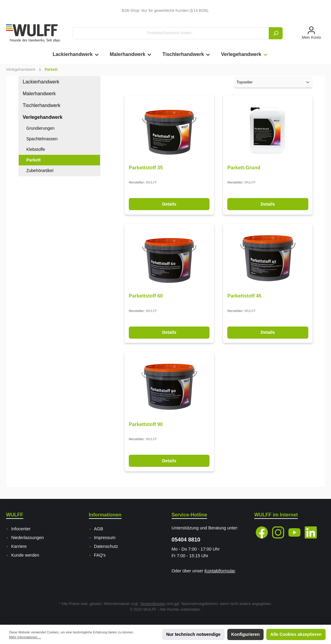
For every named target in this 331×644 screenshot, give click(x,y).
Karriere (19, 546)
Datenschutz (106, 546)
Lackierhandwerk (41, 82)
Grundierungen (40, 128)
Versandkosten (153, 604)
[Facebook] (262, 532)
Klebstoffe (36, 149)
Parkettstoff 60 (146, 296)
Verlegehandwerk (43, 117)
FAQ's (100, 555)
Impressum (105, 538)
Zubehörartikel (40, 171)
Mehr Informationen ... (25, 637)
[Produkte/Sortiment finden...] (171, 33)
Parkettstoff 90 (146, 424)
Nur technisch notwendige (193, 634)
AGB (99, 529)
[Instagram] (278, 532)
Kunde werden (25, 555)
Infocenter (21, 529)
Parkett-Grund (244, 168)
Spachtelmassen (42, 139)
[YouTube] (294, 532)
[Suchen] (276, 33)
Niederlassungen (28, 538)
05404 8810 (186, 540)
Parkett (33, 160)
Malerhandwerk (39, 94)
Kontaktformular (220, 571)
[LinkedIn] (311, 532)
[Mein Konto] (311, 33)
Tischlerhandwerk (42, 105)
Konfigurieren (245, 634)
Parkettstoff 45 (244, 296)
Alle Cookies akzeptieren (296, 634)
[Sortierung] (273, 83)
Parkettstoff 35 (146, 168)
